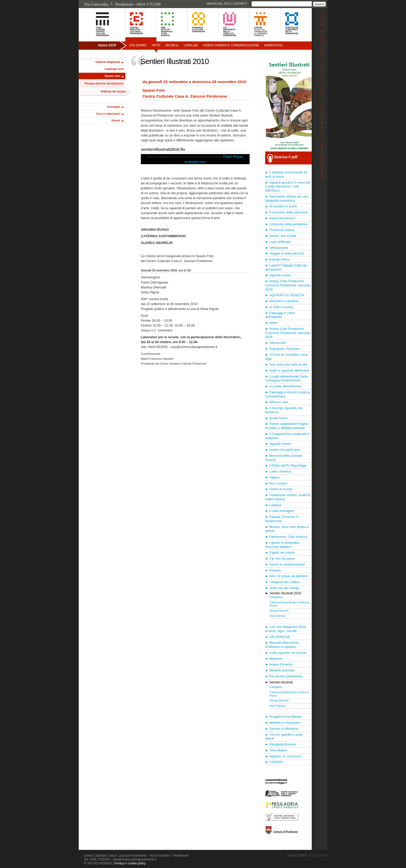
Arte (156, 45)
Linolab (191, 45)
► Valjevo (273, 477)
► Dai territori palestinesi (284, 676)
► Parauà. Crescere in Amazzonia (282, 519)
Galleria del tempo (113, 91)
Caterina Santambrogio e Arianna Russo (289, 604)
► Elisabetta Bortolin (281, 744)
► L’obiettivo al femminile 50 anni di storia (286, 174)
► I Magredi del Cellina (282, 582)
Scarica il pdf (286, 157)
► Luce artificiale (278, 242)
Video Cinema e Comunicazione (231, 45)
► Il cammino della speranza (287, 212)
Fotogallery (276, 597)
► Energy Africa (277, 259)
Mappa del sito (219, 4)
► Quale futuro (276, 418)
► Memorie (274, 659)
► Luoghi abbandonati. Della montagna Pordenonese (287, 378)
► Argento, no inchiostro (283, 756)
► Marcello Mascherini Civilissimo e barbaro (282, 645)
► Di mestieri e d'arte (281, 206)
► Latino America (278, 471)
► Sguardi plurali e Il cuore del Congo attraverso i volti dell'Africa (288, 187)
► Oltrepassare (277, 248)
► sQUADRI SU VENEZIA (285, 295)
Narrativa (273, 45)
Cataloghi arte (114, 69)
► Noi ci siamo (276, 483)
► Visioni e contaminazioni (285, 564)
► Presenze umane (280, 230)
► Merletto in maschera (283, 723)
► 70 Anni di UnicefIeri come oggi (287, 357)
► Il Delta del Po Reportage (286, 465)
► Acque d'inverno (279, 664)
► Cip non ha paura (280, 558)
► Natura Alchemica (280, 218)
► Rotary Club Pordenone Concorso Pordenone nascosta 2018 (288, 333)
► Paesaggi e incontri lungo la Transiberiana (288, 394)
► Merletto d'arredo (280, 670)
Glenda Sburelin (279, 611)
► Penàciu (273, 570)
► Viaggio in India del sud (284, 253)
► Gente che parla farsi (283, 450)
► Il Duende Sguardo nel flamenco (284, 410)
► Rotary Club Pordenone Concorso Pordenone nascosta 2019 (288, 285)
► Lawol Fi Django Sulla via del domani (286, 267)
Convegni (114, 107)
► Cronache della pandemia (286, 224)
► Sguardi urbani (278, 275)
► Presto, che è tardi (281, 236)
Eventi (116, 120)
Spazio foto (112, 76)
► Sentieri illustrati (279, 682)
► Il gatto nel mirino (280, 552)
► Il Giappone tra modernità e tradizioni (287, 436)
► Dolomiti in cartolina (282, 301)
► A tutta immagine (280, 511)
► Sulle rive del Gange (282, 588)
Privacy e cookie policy (130, 863)
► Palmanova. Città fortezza (286, 537)
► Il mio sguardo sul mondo (286, 653)
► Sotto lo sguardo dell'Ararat (287, 370)
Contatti (240, 4)
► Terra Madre (276, 750)
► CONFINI (274, 762)
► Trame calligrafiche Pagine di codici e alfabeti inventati (287, 426)
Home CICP (107, 45)
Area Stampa (277, 616)
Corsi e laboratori (108, 114)
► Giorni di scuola (279, 489)
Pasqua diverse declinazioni (104, 83)
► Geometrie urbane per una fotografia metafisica (287, 198)
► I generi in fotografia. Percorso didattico (282, 545)
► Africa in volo (277, 402)
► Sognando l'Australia (282, 349)
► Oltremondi (275, 343)
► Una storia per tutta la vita (286, 364)
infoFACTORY (307, 856)
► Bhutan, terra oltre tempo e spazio (287, 529)
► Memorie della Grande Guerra (284, 458)
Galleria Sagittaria (108, 62)
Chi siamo (138, 45)
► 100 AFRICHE (278, 637)
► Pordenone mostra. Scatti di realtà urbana (288, 497)
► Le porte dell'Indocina (283, 386)
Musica (172, 45)
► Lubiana (273, 505)
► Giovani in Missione (282, 729)
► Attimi (271, 323)
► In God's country (279, 307)
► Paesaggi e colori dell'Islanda (280, 315)
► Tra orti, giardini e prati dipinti (284, 737)
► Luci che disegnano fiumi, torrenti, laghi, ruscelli (286, 629)
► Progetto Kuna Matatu (283, 717)
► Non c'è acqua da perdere (286, 576)
